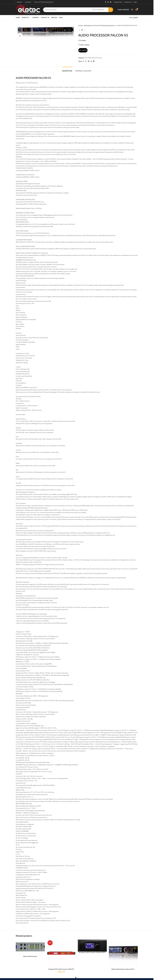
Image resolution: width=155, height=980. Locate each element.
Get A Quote (83, 50)
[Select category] (100, 10)
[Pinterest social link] (89, 61)
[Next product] (84, 30)
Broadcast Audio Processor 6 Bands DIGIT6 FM (92, 953)
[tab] (67, 70)
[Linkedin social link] (111, 2)
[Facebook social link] (106, 2)
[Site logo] (28, 10)
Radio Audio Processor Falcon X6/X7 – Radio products (123, 970)
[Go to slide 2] (78, 978)
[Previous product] (80, 30)
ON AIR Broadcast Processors (93, 58)
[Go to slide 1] (76, 978)
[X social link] (108, 2)
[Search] (78, 10)
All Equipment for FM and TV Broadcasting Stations (99, 25)
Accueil (80, 25)
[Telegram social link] (94, 61)
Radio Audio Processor (30, 956)
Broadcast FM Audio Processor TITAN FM (61, 969)
